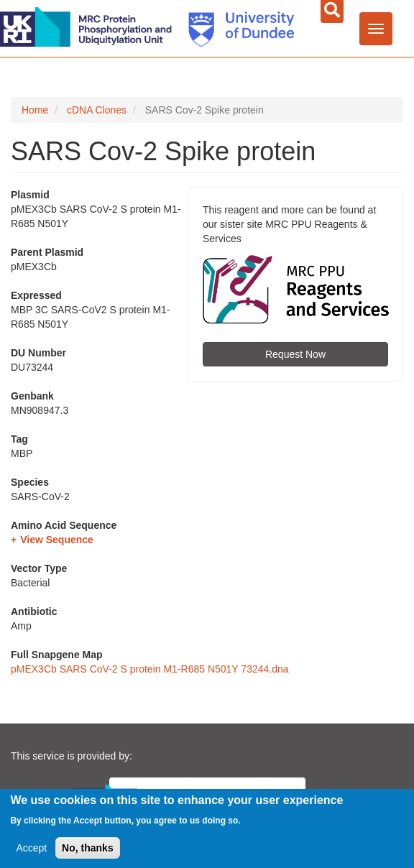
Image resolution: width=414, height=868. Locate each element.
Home (35, 110)
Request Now (295, 354)
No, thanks (88, 849)
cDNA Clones (97, 110)
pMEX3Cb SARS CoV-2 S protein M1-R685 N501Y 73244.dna (150, 669)
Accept (31, 849)
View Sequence (57, 540)
